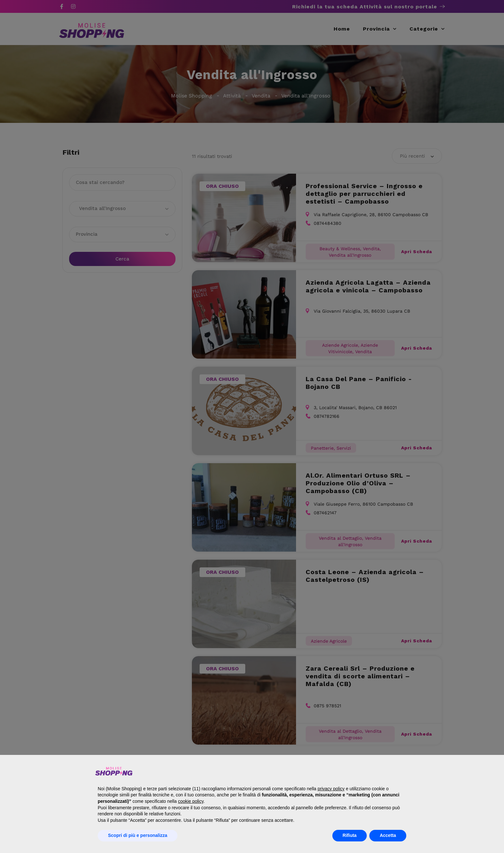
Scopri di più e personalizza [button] (138, 835)
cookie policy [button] (191, 801)
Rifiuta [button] (350, 835)
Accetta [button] (388, 835)
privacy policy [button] (331, 789)
